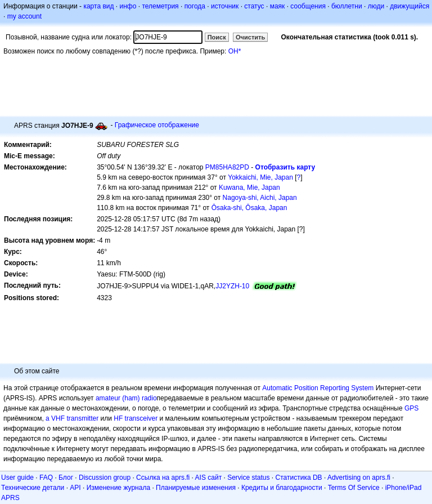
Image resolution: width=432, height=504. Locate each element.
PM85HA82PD (227, 167)
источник (225, 6)
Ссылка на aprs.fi (163, 478)
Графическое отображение (157, 125)
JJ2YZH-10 (232, 286)
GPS (411, 408)
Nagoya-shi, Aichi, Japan (260, 198)
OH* (235, 51)
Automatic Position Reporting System (318, 388)
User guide (17, 478)
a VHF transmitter (72, 418)
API (75, 488)
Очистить (250, 37)
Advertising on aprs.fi (359, 478)
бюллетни (347, 6)
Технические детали (33, 488)
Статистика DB (299, 478)
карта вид (98, 6)
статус (254, 6)
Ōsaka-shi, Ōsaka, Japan (249, 208)
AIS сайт (209, 478)
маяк (278, 6)
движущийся (409, 6)
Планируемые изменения (196, 488)
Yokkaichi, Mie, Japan (260, 177)
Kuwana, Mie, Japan (249, 188)
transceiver (141, 418)
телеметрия (160, 6)
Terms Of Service (354, 488)
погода (195, 6)
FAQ (46, 478)
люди (376, 6)
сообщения (308, 6)
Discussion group (105, 478)
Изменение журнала (118, 488)
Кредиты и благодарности (282, 488)
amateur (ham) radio (126, 398)
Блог (66, 478)
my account (24, 16)
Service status (248, 478)
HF (118, 418)
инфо (128, 6)
